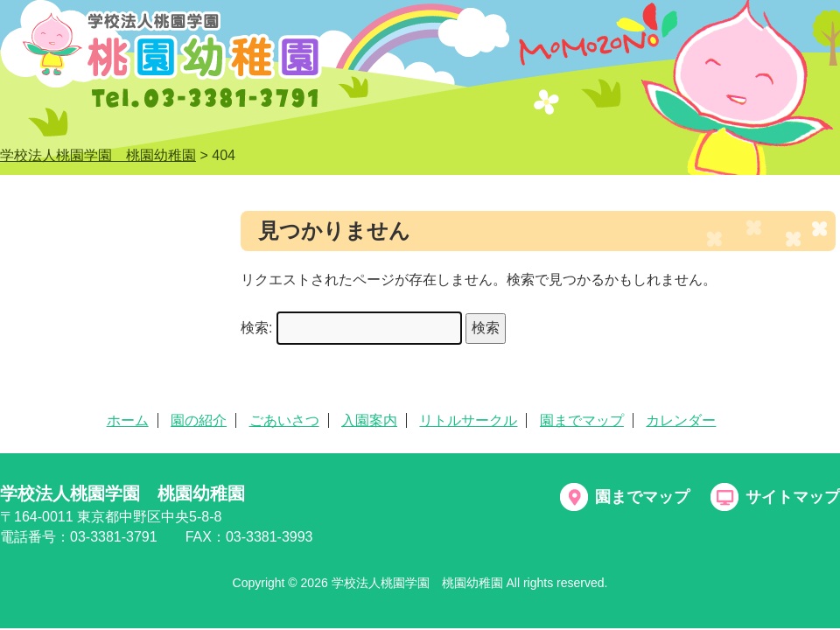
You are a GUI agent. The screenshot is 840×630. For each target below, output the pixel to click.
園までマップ (582, 420)
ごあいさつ (284, 420)
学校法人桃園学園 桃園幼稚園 (122, 493)
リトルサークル (468, 420)
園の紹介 (199, 420)
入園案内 (369, 420)
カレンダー (681, 420)
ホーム (128, 420)
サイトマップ (793, 497)
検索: (256, 328)
